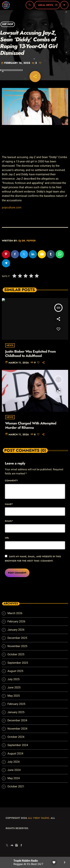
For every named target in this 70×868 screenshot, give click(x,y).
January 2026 (16, 630)
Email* (9, 521)
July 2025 (14, 679)
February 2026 (16, 621)
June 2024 (14, 770)
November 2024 (17, 729)
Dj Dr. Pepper (27, 241)
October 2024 (16, 737)
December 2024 (17, 720)
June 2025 (14, 687)
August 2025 (15, 671)
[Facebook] (21, 846)
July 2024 (14, 762)
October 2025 (16, 654)
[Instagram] (17, 846)
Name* (9, 504)
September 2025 (18, 663)
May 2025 (14, 696)
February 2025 (16, 704)
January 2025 (16, 712)
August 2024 (15, 754)
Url (7, 538)
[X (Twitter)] (7, 846)
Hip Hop (8, 24)
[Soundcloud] (12, 846)
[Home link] (6, 5)
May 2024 (14, 778)
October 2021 (16, 786)
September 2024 (18, 745)
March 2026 (15, 613)
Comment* (11, 481)
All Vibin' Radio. (39, 818)
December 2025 (17, 638)
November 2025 (17, 646)
